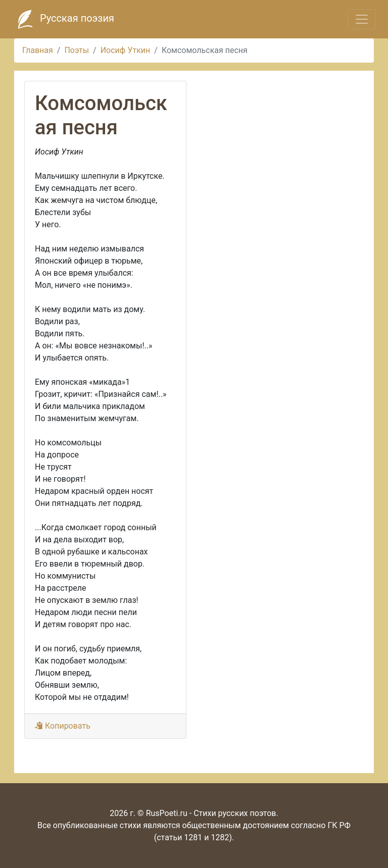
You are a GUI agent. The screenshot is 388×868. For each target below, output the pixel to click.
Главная (38, 50)
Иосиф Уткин (126, 50)
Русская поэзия (63, 19)
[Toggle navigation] (362, 19)
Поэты (77, 50)
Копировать (63, 726)
